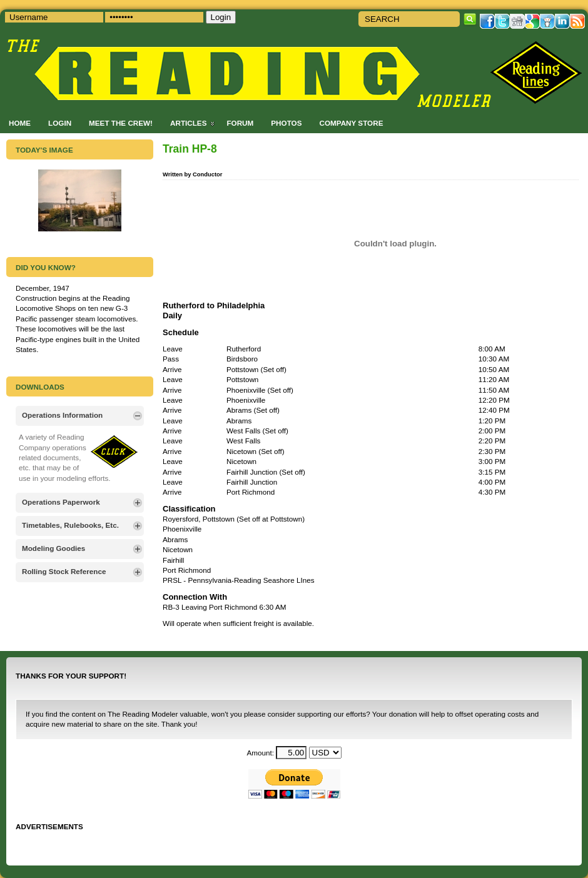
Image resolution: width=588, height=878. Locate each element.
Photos (286, 123)
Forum (240, 123)
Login (60, 123)
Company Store (351, 123)
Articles (188, 123)
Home (20, 123)
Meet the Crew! (121, 123)
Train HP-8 (190, 149)
